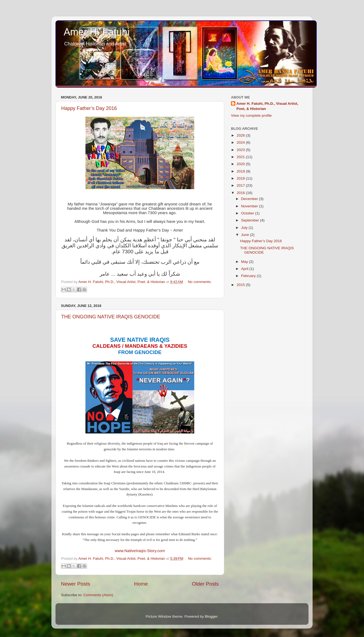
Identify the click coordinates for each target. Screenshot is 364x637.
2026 (241, 135)
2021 (241, 157)
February (249, 276)
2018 (241, 178)
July (245, 228)
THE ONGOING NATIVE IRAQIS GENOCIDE (111, 317)
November (250, 206)
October (248, 213)
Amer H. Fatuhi (97, 32)
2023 (241, 150)
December (250, 199)
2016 (241, 193)
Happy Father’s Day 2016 (89, 108)
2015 (241, 285)
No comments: (200, 282)
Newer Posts (75, 584)
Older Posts (205, 584)
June (246, 235)
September (251, 220)
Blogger (211, 616)
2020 (241, 164)
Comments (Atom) (98, 595)
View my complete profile (251, 116)
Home (141, 584)
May (245, 262)
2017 (241, 185)
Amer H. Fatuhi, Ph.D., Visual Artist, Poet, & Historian (267, 106)
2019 (241, 171)
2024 (241, 142)
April (245, 269)
